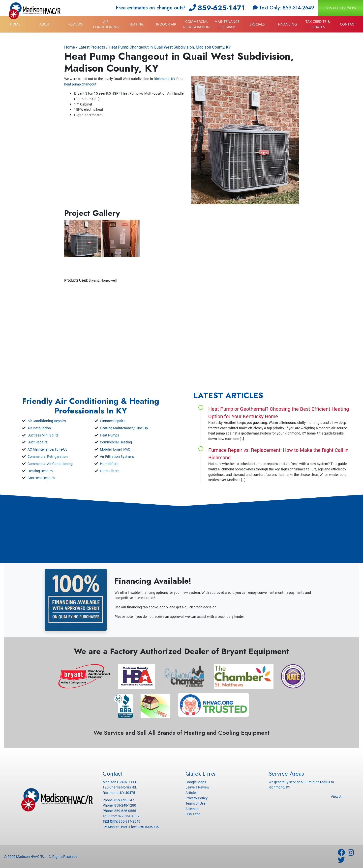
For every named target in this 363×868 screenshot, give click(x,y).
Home (15, 24)
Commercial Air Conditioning (50, 464)
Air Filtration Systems (117, 456)
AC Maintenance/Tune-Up (47, 449)
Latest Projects (92, 47)
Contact (348, 24)
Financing (287, 24)
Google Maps (196, 782)
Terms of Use (195, 803)
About (45, 24)
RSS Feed (193, 814)
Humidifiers (109, 464)
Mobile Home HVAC (115, 449)
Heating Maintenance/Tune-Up (124, 428)
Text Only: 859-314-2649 (283, 8)
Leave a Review (197, 787)
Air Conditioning (106, 24)
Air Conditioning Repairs (47, 421)
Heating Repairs (40, 471)
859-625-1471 (217, 8)
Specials (257, 24)
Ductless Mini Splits (43, 435)
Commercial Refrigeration (197, 24)
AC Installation (39, 428)
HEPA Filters (110, 471)
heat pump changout (80, 84)
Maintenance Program (227, 24)
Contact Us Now (340, 8)
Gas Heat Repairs (41, 478)
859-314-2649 (129, 821)
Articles (191, 793)
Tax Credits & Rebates (318, 24)
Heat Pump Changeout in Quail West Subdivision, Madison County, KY (170, 47)
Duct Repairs (37, 442)
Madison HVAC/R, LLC (33, 856)
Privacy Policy (197, 798)
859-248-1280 (125, 805)
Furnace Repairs (113, 421)
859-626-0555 (125, 811)
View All (337, 797)
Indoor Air (166, 24)
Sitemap (192, 809)
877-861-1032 (129, 816)
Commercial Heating (116, 442)
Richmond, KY (165, 79)
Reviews (76, 24)
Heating (136, 24)
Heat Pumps (109, 435)
